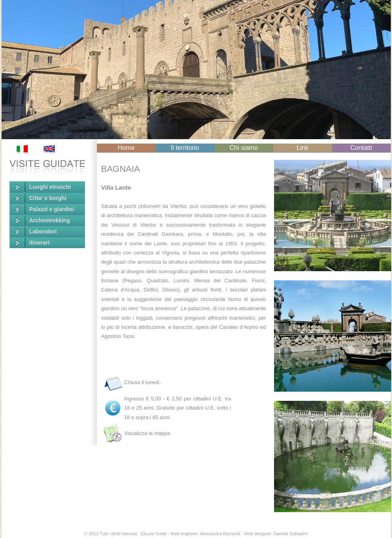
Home (126, 148)
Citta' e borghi (41, 198)
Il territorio (185, 148)
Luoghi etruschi (43, 187)
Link (302, 148)
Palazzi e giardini (45, 209)
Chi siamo (244, 148)
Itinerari (32, 243)
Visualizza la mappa (147, 433)
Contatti (361, 148)
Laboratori (36, 231)
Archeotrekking (43, 220)
